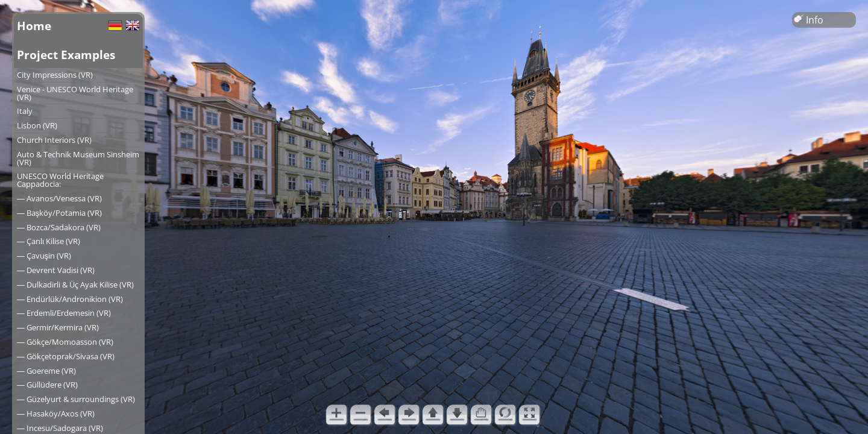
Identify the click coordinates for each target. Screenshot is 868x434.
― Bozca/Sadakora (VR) (59, 227)
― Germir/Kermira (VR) (58, 327)
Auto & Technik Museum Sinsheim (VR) (78, 158)
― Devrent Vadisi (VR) (56, 270)
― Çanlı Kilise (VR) (49, 241)
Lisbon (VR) (37, 125)
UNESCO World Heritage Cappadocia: (60, 180)
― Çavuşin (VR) (44, 256)
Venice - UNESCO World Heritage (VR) (75, 93)
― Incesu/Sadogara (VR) (60, 428)
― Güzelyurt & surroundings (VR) (76, 399)
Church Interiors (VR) (54, 140)
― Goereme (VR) (46, 371)
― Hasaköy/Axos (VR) (56, 414)
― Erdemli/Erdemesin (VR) (64, 313)
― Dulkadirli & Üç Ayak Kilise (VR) (75, 285)
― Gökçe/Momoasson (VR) (65, 342)
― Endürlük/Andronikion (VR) (70, 299)
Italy (25, 111)
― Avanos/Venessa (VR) (59, 198)
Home (34, 26)
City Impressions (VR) (55, 75)
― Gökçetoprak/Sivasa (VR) (66, 356)
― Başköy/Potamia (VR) (59, 213)
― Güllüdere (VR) (47, 385)
